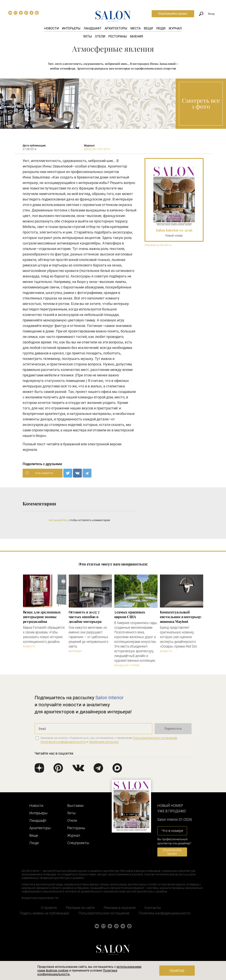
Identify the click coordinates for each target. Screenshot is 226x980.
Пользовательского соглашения (155, 738)
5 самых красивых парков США (130, 614)
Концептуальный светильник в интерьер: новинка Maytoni (181, 617)
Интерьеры (71, 28)
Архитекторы (116, 28)
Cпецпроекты (78, 843)
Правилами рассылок (104, 742)
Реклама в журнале (120, 908)
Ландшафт (93, 28)
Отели (100, 36)
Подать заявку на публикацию (45, 913)
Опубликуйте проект (173, 14)
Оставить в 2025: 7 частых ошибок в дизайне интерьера (85, 617)
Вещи (148, 28)
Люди (161, 28)
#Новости (29, 647)
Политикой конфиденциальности (63, 742)
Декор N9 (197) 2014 (97, 149)
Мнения (137, 36)
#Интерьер (75, 651)
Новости (52, 28)
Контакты (153, 908)
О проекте (49, 908)
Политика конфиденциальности (164, 913)
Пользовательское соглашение (104, 913)
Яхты (88, 36)
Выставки (75, 806)
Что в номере (172, 831)
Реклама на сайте (80, 908)
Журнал (175, 28)
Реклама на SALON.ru (158, 245)
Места (136, 28)
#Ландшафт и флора (127, 665)
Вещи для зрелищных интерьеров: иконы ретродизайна (42, 617)
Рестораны (118, 36)
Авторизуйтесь (58, 520)
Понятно (177, 971)
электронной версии (104, 444)
